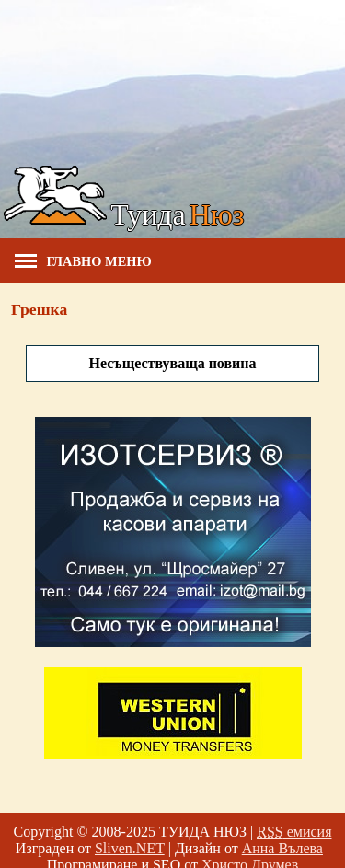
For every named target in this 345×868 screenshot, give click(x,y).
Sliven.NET (130, 848)
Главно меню (83, 261)
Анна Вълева (282, 848)
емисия (294, 832)
